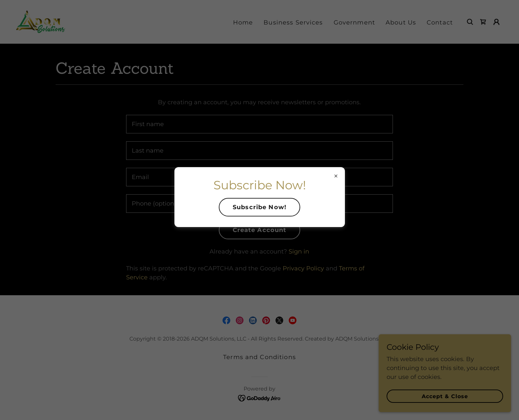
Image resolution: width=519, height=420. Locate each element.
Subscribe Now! (259, 207)
